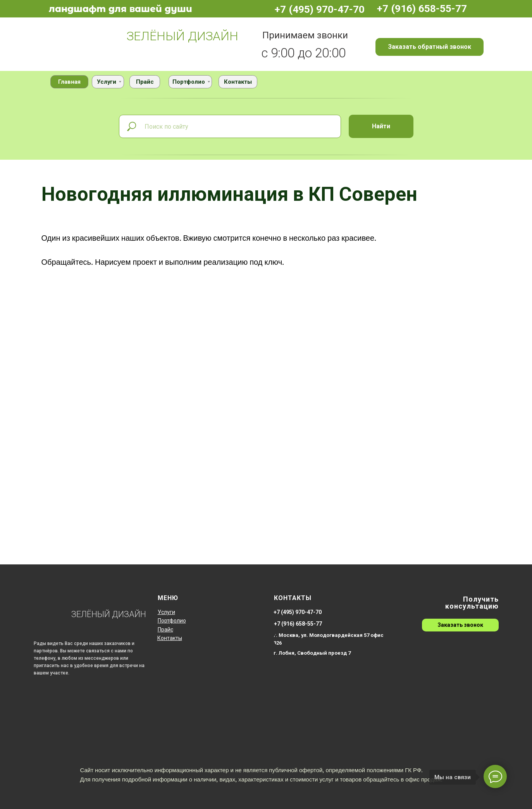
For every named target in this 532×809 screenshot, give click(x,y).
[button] (430, 47)
